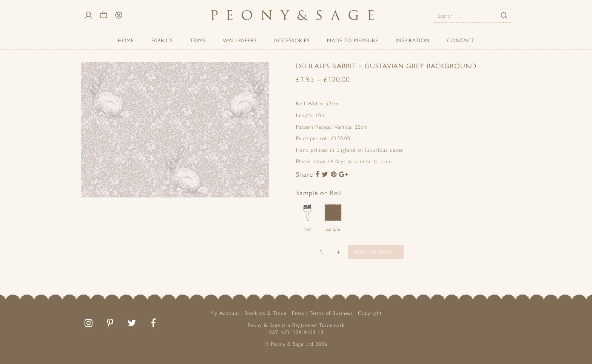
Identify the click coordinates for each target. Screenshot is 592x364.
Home (126, 40)
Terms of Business (331, 313)
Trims (198, 40)
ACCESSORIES (292, 40)
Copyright (370, 313)
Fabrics (162, 40)
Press (298, 313)
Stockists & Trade (266, 313)
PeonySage (296, 15)
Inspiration (413, 40)
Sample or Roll (319, 192)
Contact (461, 40)
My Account (225, 313)
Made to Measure (353, 40)
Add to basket (376, 252)
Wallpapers (240, 40)
